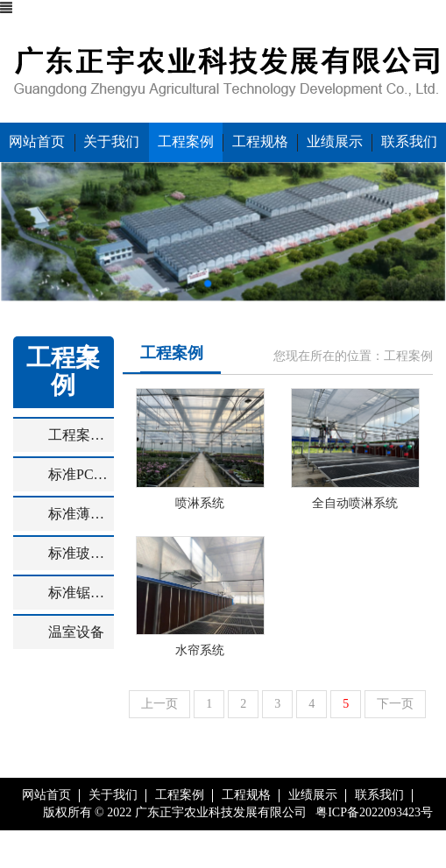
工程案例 (186, 141)
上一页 (159, 704)
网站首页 (37, 141)
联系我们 (409, 141)
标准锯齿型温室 (81, 593)
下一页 (395, 704)
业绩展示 (335, 141)
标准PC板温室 (81, 474)
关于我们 (111, 141)
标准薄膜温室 (81, 514)
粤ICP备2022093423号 (374, 812)
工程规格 (260, 141)
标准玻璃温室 (81, 553)
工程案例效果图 (81, 435)
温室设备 (76, 632)
